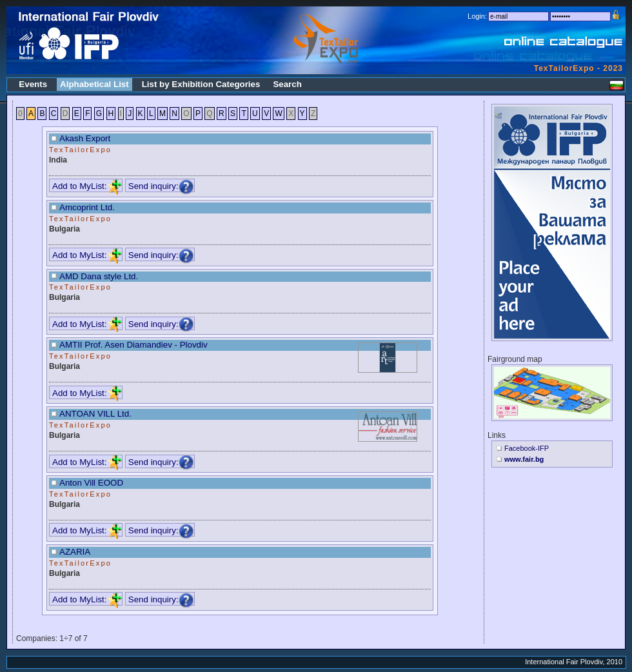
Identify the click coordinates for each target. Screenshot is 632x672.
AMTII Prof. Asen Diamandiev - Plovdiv (133, 345)
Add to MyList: (87, 186)
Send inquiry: (161, 186)
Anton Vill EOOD (91, 483)
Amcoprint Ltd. (87, 207)
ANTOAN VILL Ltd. (95, 414)
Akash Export (85, 138)
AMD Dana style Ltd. (99, 276)
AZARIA (75, 552)
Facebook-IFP (527, 448)
